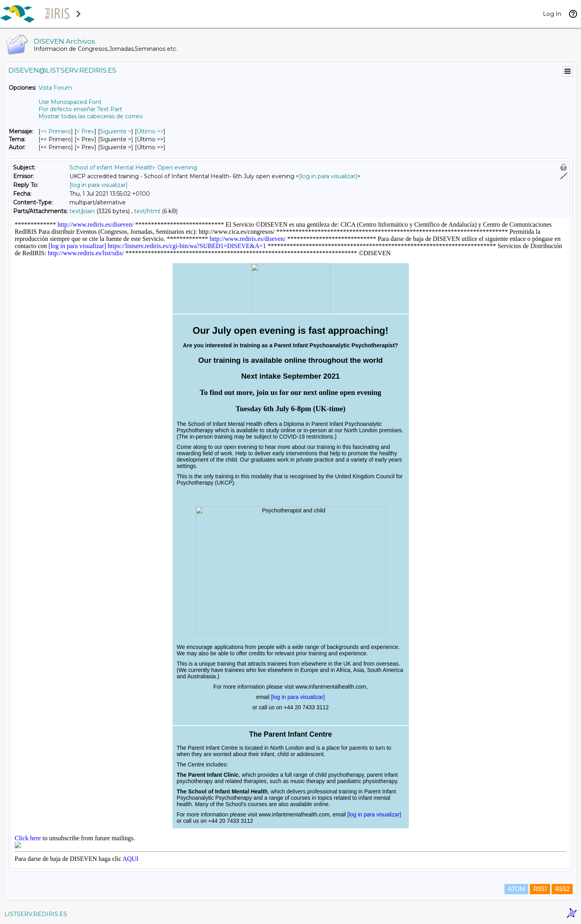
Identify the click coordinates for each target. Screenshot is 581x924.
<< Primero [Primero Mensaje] (56, 131)
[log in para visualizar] (328, 176)
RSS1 (540, 889)
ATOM (516, 889)
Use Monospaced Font (70, 102)
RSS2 (562, 889)
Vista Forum (55, 88)
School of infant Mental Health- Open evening (133, 167)
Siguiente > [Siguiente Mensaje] (116, 131)
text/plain (82, 211)
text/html (147, 211)
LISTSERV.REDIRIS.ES (36, 914)
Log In (552, 14)
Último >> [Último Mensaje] (150, 131)
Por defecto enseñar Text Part (80, 109)
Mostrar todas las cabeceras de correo (91, 116)
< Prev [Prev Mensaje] (85, 131)
